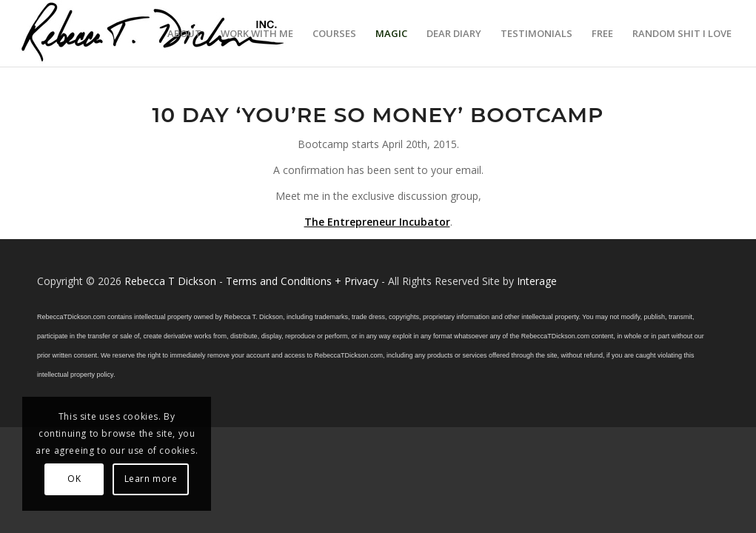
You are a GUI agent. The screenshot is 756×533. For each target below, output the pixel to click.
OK (74, 479)
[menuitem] (184, 33)
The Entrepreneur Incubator (377, 222)
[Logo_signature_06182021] (153, 33)
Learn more (151, 479)
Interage (537, 281)
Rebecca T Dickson (170, 281)
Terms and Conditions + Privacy (302, 281)
